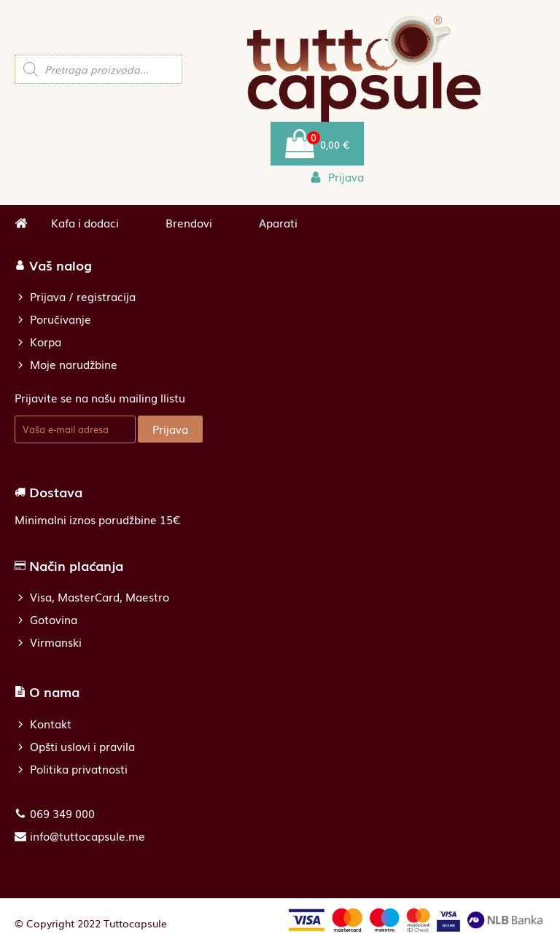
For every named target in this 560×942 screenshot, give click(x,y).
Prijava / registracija (83, 296)
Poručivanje (61, 319)
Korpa (46, 342)
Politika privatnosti (79, 769)
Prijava (170, 429)
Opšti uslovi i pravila (82, 746)
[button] (337, 177)
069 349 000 (62, 813)
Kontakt (51, 724)
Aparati (278, 222)
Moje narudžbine (74, 364)
